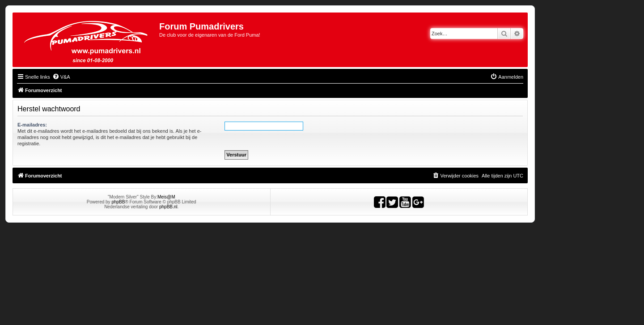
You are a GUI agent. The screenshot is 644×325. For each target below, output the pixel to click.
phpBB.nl (168, 207)
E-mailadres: (32, 125)
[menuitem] (61, 77)
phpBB (118, 202)
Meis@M (166, 197)
